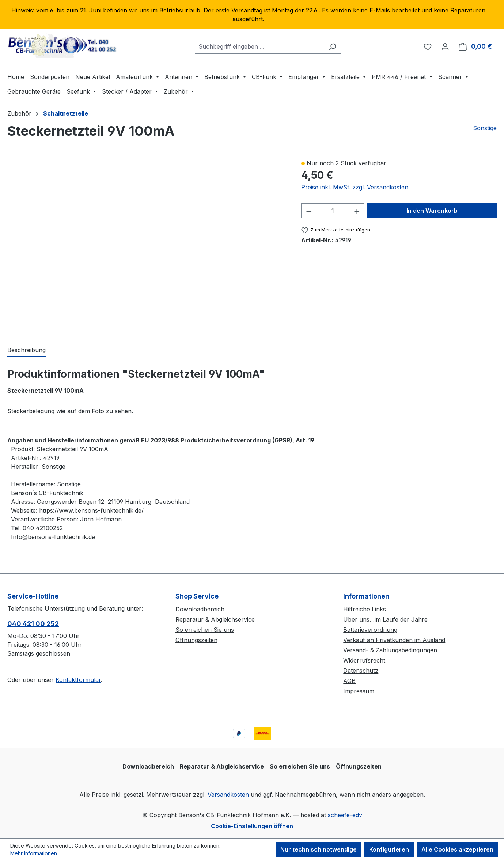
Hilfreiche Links (365, 609)
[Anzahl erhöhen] (357, 211)
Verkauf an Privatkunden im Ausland (394, 640)
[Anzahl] (333, 211)
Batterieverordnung (370, 630)
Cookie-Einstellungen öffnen (252, 826)
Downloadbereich (200, 609)
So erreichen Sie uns (205, 630)
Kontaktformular (78, 680)
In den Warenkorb (432, 211)
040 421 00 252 (33, 624)
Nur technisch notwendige (319, 849)
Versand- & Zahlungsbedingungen (390, 650)
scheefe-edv (345, 815)
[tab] (26, 350)
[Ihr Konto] (445, 46)
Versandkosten (228, 795)
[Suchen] (332, 46)
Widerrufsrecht (364, 660)
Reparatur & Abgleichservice (215, 619)
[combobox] (259, 46)
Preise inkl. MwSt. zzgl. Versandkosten (355, 187)
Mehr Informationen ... (36, 853)
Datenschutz (361, 671)
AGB (349, 681)
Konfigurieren (389, 849)
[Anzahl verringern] (309, 211)
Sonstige (485, 128)
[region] (252, 15)
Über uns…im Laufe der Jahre (385, 619)
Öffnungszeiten (196, 640)
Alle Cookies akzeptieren (457, 849)
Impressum (359, 691)
